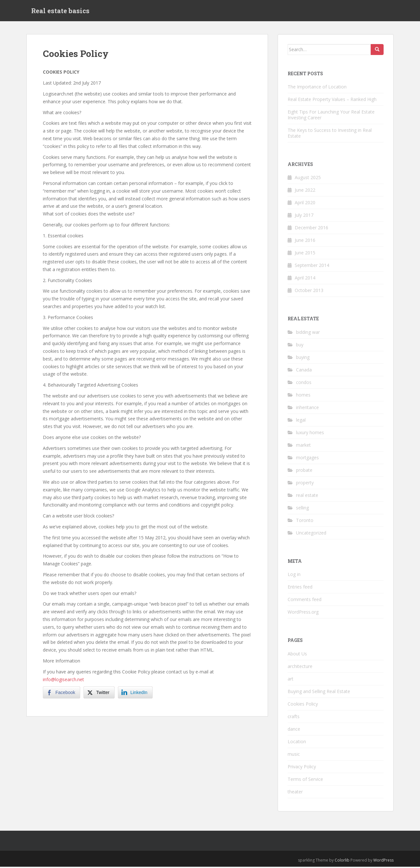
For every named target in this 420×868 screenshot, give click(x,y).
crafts (294, 718)
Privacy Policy (302, 768)
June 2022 (305, 192)
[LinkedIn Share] (135, 694)
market (303, 446)
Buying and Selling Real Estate (319, 693)
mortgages (307, 459)
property (305, 484)
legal (301, 421)
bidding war (308, 333)
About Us (297, 655)
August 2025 (308, 179)
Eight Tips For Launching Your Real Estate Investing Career (331, 116)
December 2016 (311, 229)
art (291, 680)
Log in (294, 576)
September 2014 (312, 267)
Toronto (305, 521)
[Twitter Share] (99, 694)
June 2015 (305, 254)
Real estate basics (60, 11)
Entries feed (300, 588)
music (294, 755)
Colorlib (342, 861)
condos (304, 384)
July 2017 (304, 217)
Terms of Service (305, 780)
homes (303, 396)
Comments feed (305, 601)
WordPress (383, 861)
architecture (300, 667)
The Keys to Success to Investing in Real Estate (330, 134)
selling (302, 509)
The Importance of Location (317, 88)
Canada (304, 371)
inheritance (307, 409)
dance (294, 730)
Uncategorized (311, 534)
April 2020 (305, 204)
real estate (307, 496)
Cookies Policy (303, 705)
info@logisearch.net (63, 681)
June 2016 (305, 242)
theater (295, 793)
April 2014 (305, 279)
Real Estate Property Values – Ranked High (332, 101)
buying (303, 358)
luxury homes (310, 434)
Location (297, 743)
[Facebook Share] (62, 694)
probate (304, 471)
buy (300, 346)
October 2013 (309, 292)
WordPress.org (303, 613)
